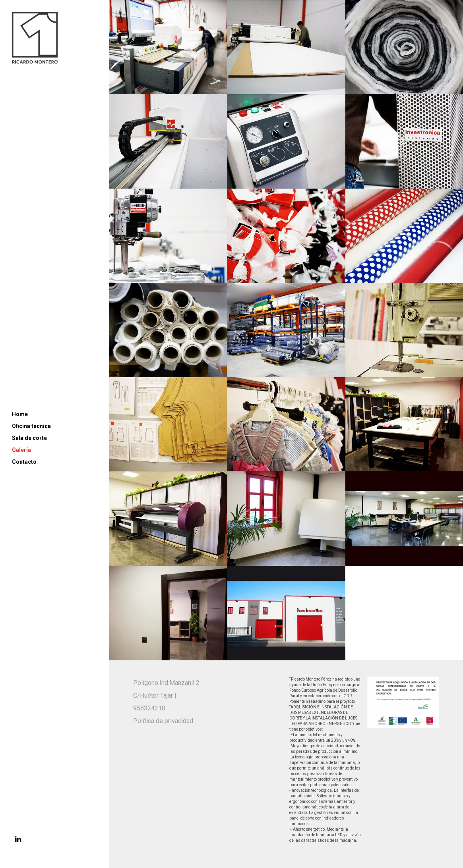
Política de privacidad (163, 721)
